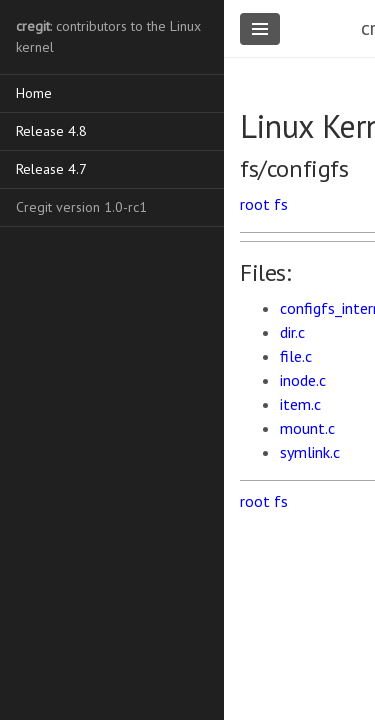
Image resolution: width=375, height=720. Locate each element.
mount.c (307, 428)
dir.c (292, 332)
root (255, 204)
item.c (300, 404)
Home (34, 93)
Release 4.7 (51, 169)
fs (281, 204)
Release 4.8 (51, 131)
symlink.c (310, 452)
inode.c (303, 380)
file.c (296, 356)
